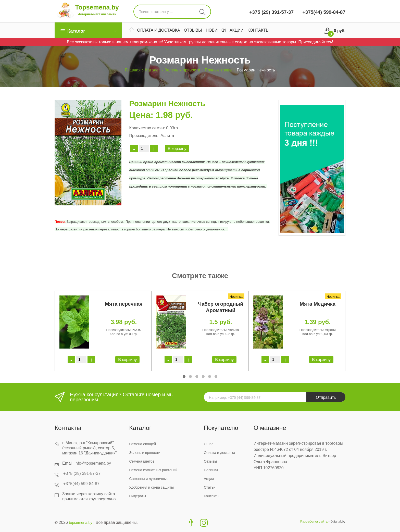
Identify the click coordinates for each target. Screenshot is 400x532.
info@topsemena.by (93, 463)
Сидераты (138, 496)
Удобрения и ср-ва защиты (152, 487)
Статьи (210, 487)
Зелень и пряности (182, 70)
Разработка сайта (314, 521)
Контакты (258, 31)
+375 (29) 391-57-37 (271, 12)
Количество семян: (147, 128)
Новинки (216, 31)
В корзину (177, 149)
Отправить (325, 398)
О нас (209, 444)
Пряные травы (219, 70)
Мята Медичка (318, 304)
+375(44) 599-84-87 (323, 12)
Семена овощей (143, 444)
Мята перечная (124, 304)
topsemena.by (82, 522)
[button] (184, 376)
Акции (237, 31)
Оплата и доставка (159, 31)
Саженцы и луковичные (149, 479)
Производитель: (144, 136)
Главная (133, 70)
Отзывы (193, 31)
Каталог (153, 70)
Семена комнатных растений (153, 470)
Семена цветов (142, 461)
